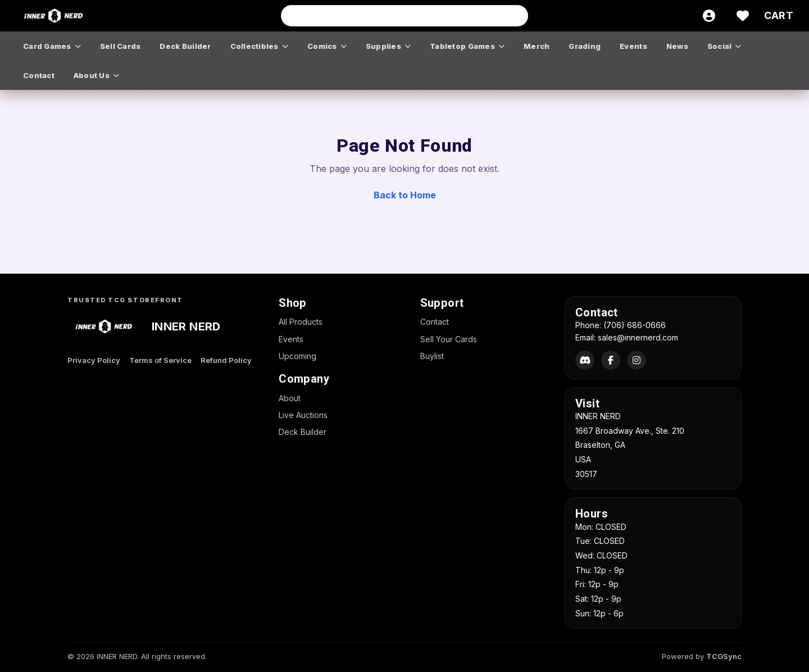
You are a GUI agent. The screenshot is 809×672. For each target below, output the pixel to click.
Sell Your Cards (449, 339)
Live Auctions (303, 415)
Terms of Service (160, 360)
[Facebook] (611, 360)
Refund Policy (226, 360)
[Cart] (779, 16)
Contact (435, 322)
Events (291, 339)
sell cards (121, 46)
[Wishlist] (743, 16)
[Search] (516, 16)
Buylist (432, 356)
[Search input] (404, 16)
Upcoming (297, 356)
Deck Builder (303, 432)
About (290, 398)
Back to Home (405, 195)
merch (537, 46)
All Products (301, 322)
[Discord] (585, 360)
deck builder (185, 46)
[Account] (709, 16)
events (633, 46)
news (677, 46)
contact (39, 75)
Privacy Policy (94, 360)
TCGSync (724, 656)
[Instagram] (637, 360)
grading (585, 46)
